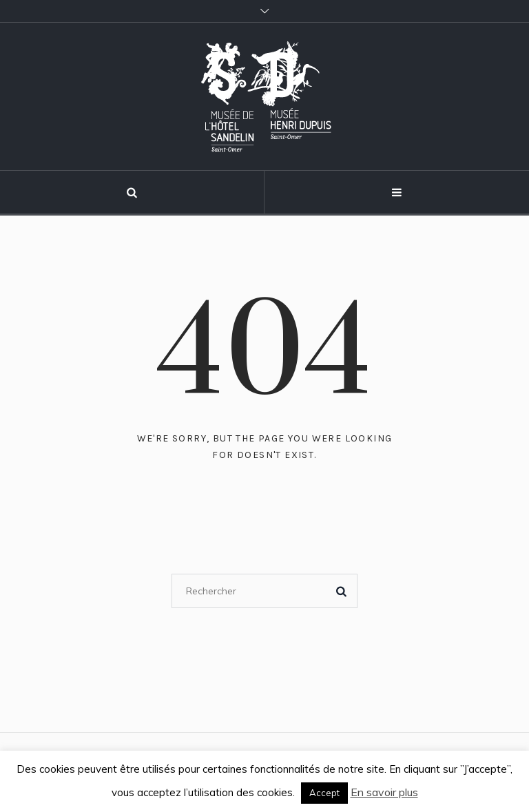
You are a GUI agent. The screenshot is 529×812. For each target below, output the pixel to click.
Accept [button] (324, 793)
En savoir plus (384, 792)
